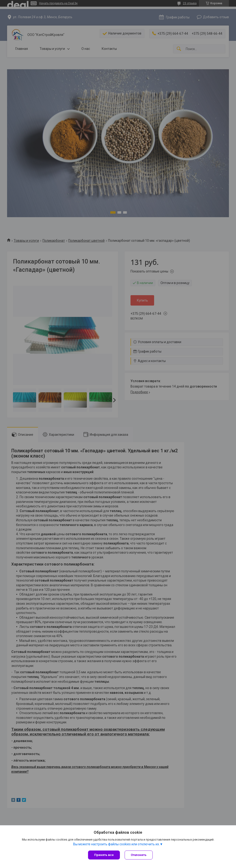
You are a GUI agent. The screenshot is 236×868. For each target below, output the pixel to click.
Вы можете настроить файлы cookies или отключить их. (116, 844)
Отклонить (139, 855)
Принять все (104, 855)
